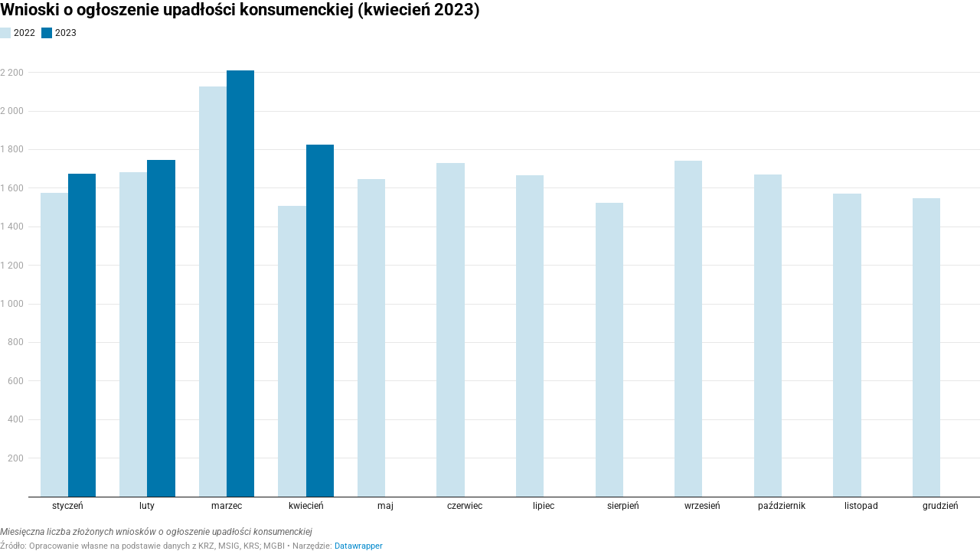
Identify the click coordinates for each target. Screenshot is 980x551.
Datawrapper (359, 546)
